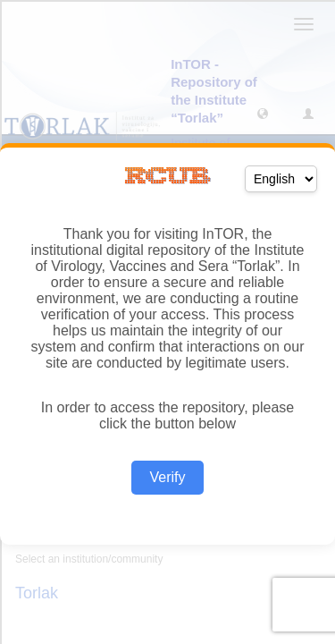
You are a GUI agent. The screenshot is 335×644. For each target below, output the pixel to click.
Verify (167, 477)
